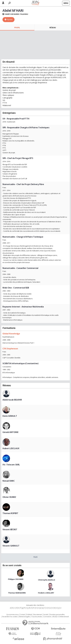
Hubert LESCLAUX (11, 448)
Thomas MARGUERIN (17, 593)
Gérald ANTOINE (10, 432)
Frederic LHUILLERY (46, 593)
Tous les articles (37, 617)
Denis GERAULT (10, 416)
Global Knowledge (11, 334)
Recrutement (38, 615)
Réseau (53, 28)
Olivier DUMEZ (9, 497)
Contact (23, 615)
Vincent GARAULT (11, 546)
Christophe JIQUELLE (47, 580)
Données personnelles (57, 615)
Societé (46, 615)
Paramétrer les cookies (10, 617)
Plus (35, 557)
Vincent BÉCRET (10, 529)
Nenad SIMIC (9, 481)
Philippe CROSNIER (16, 579)
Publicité (29, 615)
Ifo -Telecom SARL (11, 465)
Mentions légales (24, 617)
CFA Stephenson (10, 349)
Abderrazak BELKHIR (12, 400)
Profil (17, 28)
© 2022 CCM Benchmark (61, 617)
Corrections (47, 617)
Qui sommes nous (12, 615)
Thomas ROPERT (10, 513)
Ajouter (10, 19)
